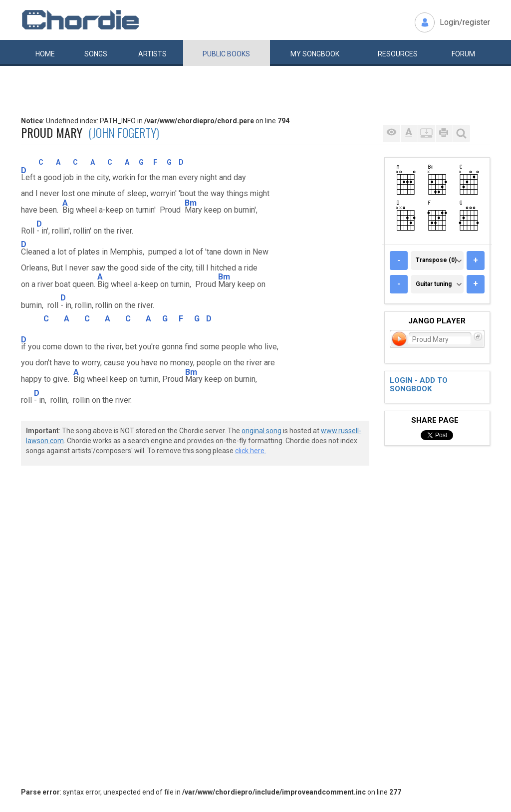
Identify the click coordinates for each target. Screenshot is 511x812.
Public (226, 54)
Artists (152, 54)
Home (45, 54)
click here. (251, 451)
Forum (463, 54)
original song (261, 431)
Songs (96, 54)
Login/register (465, 22)
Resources (398, 54)
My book (315, 54)
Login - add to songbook (419, 385)
